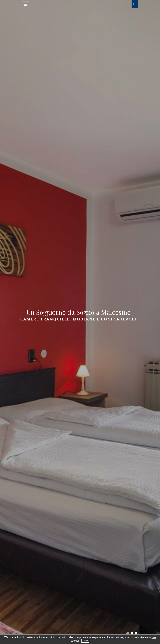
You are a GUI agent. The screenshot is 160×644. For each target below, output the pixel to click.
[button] (135, 4)
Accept (85, 641)
